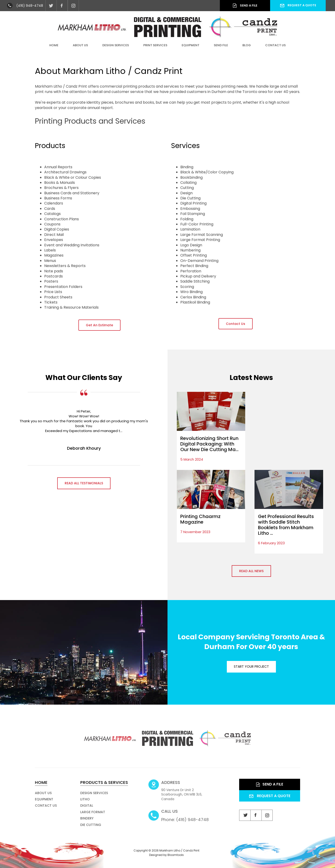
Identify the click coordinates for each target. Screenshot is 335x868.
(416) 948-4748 (30, 6)
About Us (80, 45)
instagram (73, 6)
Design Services (116, 45)
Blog (247, 45)
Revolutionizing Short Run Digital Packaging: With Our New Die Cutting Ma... (209, 444)
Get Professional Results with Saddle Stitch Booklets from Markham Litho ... (286, 525)
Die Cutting (91, 828)
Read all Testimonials (84, 483)
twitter (51, 6)
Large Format (93, 815)
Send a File (245, 6)
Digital (87, 809)
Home (54, 45)
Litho (85, 802)
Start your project (251, 667)
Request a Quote (298, 5)
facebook (62, 6)
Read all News (251, 571)
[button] (99, 325)
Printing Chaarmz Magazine (200, 519)
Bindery (87, 821)
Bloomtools (176, 858)
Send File (221, 45)
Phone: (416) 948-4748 (185, 818)
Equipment (191, 45)
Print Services (155, 45)
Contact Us (275, 45)
